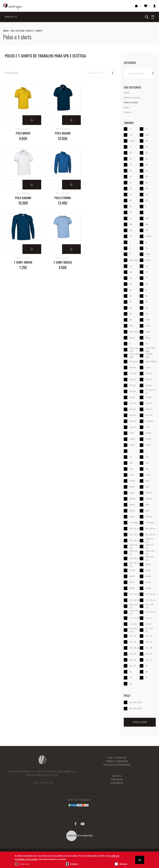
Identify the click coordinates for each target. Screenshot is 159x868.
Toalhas (127, 112)
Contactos (117, 779)
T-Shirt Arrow (23, 262)
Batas (126, 107)
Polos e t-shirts (131, 102)
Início (6, 31)
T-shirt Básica (63, 262)
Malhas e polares (132, 98)
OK (140, 860)
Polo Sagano (23, 198)
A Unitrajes (117, 783)
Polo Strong (63, 198)
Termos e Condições (117, 761)
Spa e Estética (18, 31)
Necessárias (24, 864)
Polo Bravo (23, 133)
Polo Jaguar (63, 133)
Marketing (123, 864)
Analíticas (74, 864)
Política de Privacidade (117, 765)
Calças (127, 93)
